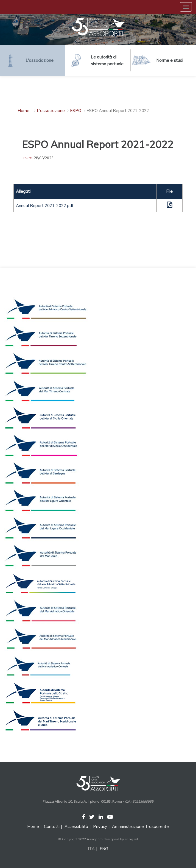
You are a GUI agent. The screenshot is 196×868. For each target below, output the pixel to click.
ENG (104, 849)
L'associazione (51, 111)
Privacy (100, 826)
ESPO (76, 111)
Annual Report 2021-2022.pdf (45, 206)
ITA (91, 849)
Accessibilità (76, 826)
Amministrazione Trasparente (140, 826)
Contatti (52, 826)
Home (23, 111)
